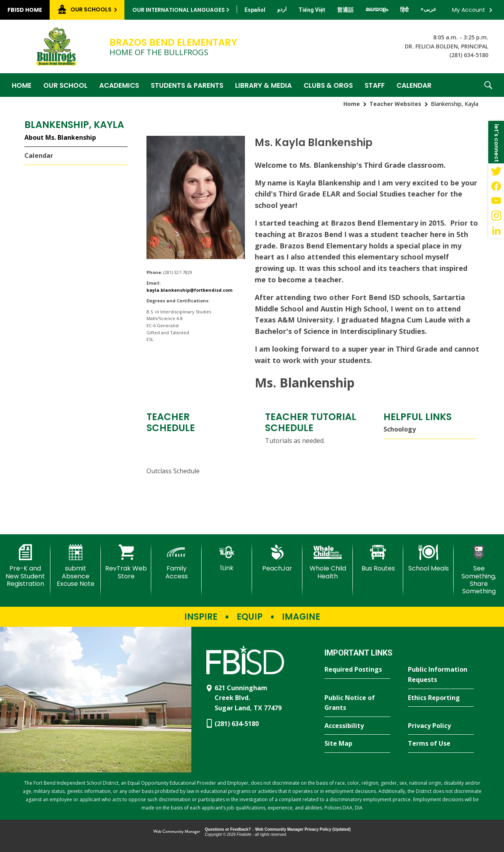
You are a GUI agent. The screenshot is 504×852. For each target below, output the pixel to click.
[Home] (22, 85)
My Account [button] (469, 10)
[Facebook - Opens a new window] (496, 186)
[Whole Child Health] (328, 562)
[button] (488, 85)
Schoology (400, 429)
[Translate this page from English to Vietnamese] (312, 10)
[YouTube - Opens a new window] (496, 201)
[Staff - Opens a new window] (375, 85)
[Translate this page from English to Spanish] (255, 10)
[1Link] (227, 558)
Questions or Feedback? (228, 829)
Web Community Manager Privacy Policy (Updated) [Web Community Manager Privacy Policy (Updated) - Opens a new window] (303, 829)
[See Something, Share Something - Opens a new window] (479, 570)
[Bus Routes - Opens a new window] (378, 558)
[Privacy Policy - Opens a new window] (441, 726)
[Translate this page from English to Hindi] (404, 10)
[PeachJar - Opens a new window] (277, 558)
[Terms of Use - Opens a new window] (441, 744)
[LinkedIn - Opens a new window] (496, 231)
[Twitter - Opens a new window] (496, 171)
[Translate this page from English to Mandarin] (345, 10)
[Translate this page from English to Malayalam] (377, 9)
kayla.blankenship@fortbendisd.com (189, 290)
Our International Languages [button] (179, 10)
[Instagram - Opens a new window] (496, 216)
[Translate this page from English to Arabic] (428, 9)
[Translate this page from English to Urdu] (282, 9)
